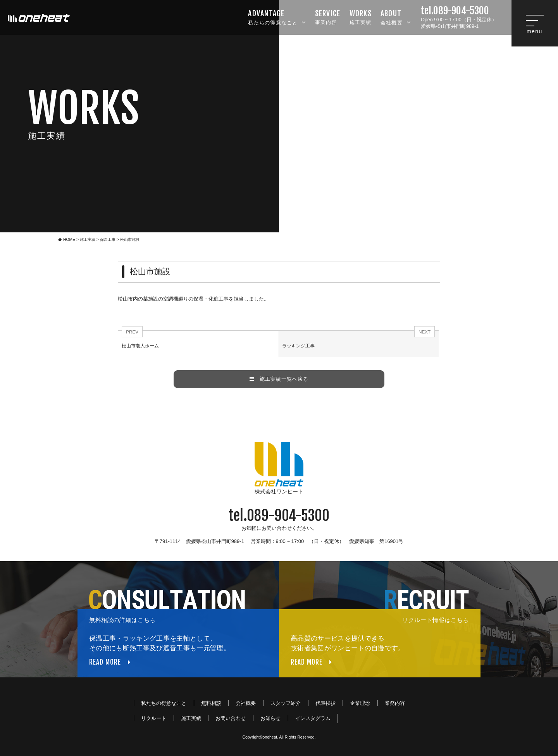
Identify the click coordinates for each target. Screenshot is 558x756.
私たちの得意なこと (277, 17)
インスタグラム (313, 718)
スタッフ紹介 (286, 703)
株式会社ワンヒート (279, 468)
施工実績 (361, 16)
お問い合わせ (231, 718)
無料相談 (211, 703)
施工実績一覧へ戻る (279, 379)
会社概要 (396, 17)
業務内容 (395, 703)
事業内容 (328, 16)
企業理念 (360, 703)
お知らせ (270, 718)
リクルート (154, 718)
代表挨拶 (325, 703)
